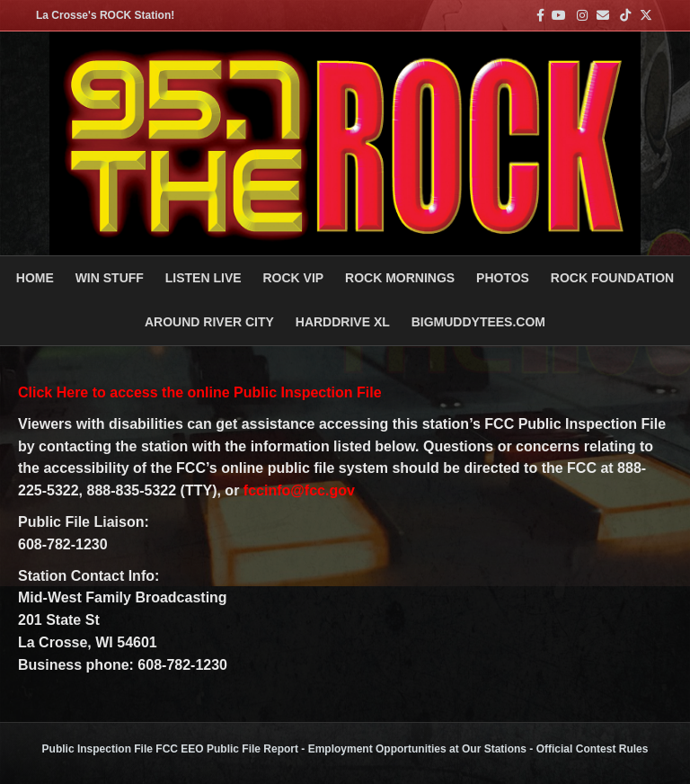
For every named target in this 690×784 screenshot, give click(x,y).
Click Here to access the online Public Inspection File (200, 392)
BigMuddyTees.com (478, 322)
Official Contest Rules (593, 749)
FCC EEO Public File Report (227, 749)
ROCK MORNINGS (400, 278)
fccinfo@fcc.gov (299, 490)
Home (35, 278)
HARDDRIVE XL (343, 322)
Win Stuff (110, 278)
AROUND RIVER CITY (209, 322)
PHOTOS (503, 278)
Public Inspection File (97, 749)
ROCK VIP (293, 278)
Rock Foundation (612, 278)
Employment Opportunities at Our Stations (417, 749)
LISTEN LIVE (203, 278)
